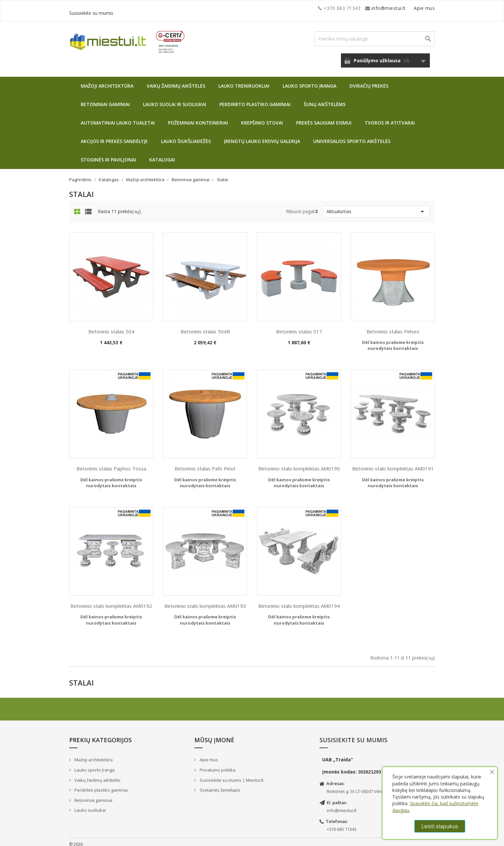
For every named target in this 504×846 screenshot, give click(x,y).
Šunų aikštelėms (325, 99)
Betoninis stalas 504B (205, 326)
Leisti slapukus (440, 826)
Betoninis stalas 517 (299, 326)
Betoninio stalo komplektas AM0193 (205, 601)
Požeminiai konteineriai (198, 118)
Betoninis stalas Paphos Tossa (111, 464)
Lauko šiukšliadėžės (186, 136)
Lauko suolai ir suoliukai (175, 99)
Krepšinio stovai (262, 118)
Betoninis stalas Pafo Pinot (205, 464)
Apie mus (372, 8)
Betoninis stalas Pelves (393, 326)
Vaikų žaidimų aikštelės (176, 81)
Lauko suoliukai (90, 805)
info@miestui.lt (135, 8)
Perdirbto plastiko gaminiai (255, 99)
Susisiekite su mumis (411, 8)
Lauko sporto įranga (309, 81)
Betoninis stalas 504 (111, 326)
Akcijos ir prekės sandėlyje (114, 136)
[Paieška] (375, 34)
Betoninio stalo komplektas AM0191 (393, 464)
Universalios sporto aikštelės (352, 136)
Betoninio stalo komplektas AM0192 (111, 601)
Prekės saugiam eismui (324, 118)
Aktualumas (376, 207)
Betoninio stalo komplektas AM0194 (299, 601)
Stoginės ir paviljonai (108, 155)
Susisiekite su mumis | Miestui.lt (231, 775)
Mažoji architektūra (107, 81)
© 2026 (76, 839)
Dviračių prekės (369, 81)
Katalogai (162, 155)
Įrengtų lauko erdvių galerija (262, 136)
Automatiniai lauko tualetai (118, 118)
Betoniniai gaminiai (105, 99)
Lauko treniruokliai (244, 81)
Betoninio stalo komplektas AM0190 (299, 464)
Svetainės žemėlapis (220, 785)
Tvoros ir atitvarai (390, 118)
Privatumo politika (217, 765)
